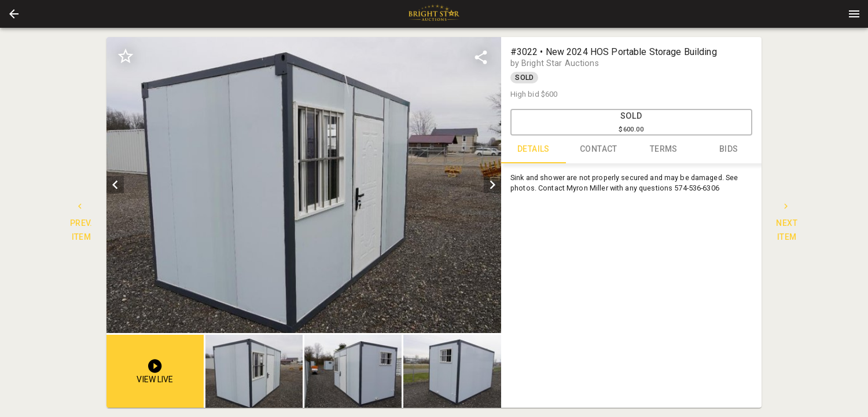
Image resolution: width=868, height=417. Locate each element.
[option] (304, 185)
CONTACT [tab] (599, 149)
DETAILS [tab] (534, 149)
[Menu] (854, 14)
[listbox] (304, 185)
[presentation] (434, 14)
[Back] (14, 14)
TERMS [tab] (664, 149)
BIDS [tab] (729, 149)
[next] (492, 185)
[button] (14, 14)
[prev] (115, 185)
